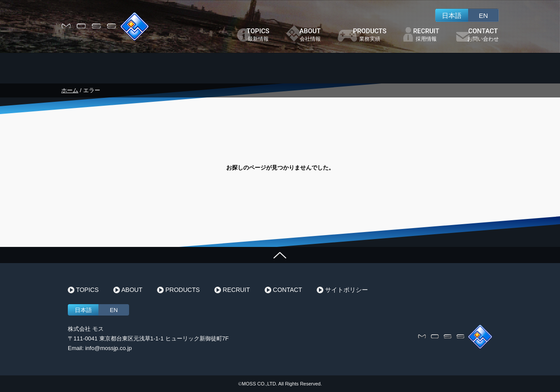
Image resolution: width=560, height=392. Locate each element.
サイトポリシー (342, 290)
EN (484, 16)
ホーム (70, 90)
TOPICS (83, 290)
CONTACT (283, 290)
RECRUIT (232, 290)
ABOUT (128, 290)
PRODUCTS (178, 290)
